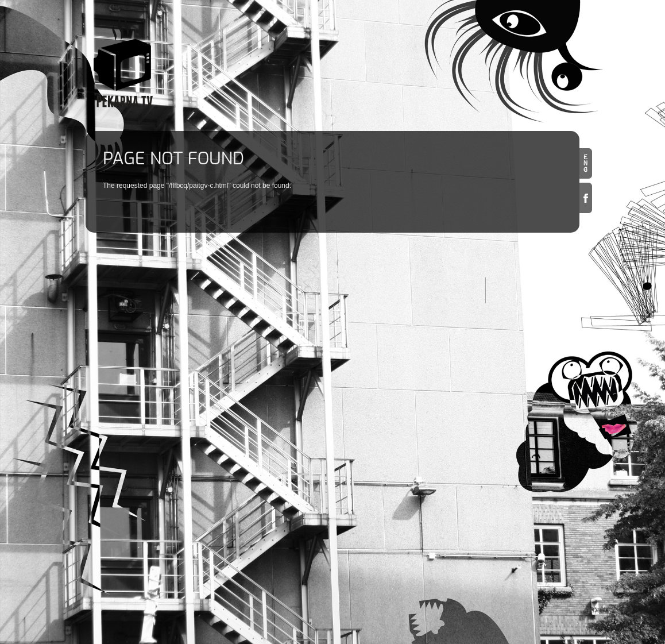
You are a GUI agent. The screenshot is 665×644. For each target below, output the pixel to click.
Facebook (586, 198)
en (586, 163)
